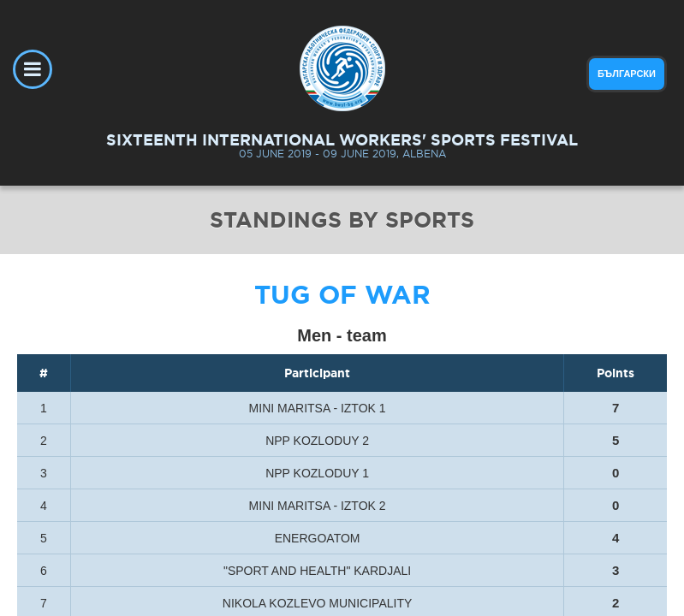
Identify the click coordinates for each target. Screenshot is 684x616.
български (627, 74)
